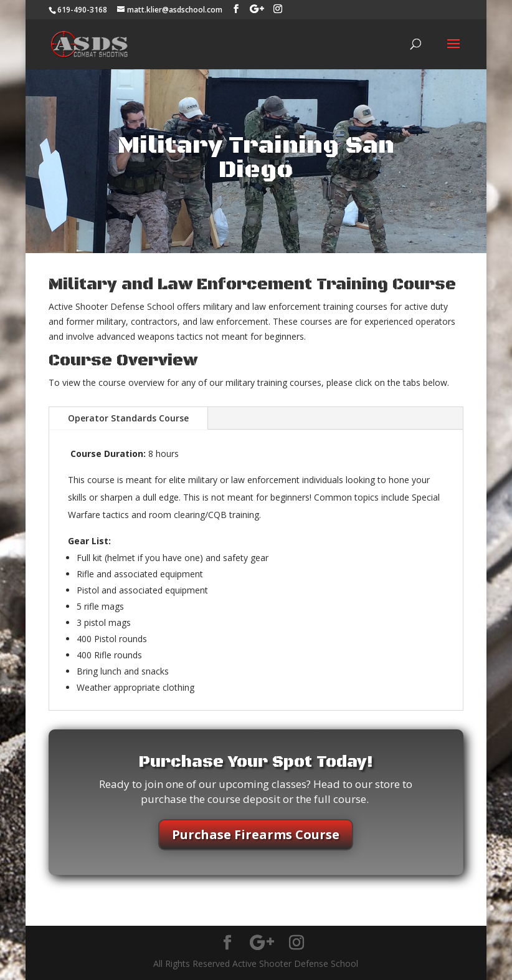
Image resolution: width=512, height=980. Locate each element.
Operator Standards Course (128, 418)
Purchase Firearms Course (256, 834)
